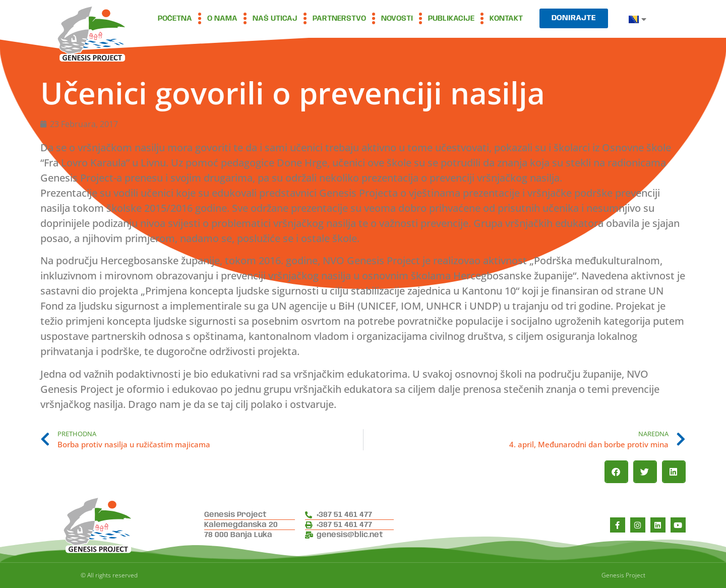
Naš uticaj (275, 19)
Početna (175, 19)
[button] (616, 472)
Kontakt (506, 19)
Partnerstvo (339, 19)
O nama (222, 19)
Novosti (397, 19)
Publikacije (451, 19)
